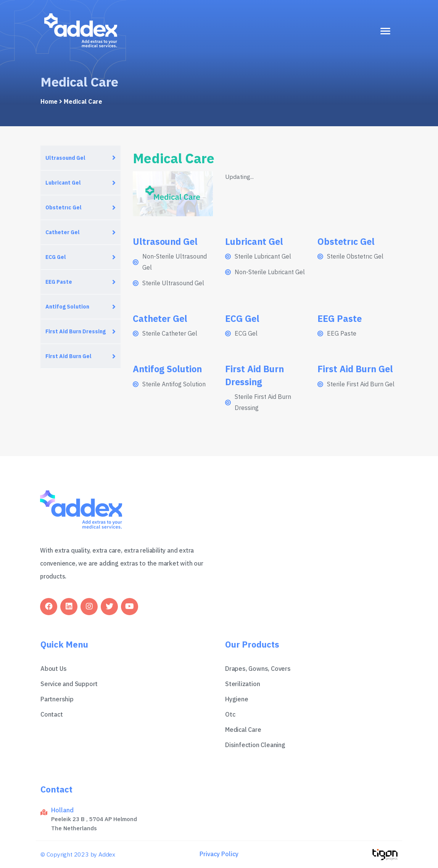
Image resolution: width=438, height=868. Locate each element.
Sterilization (242, 684)
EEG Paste (59, 282)
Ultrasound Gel (65, 158)
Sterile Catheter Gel (170, 333)
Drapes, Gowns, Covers (258, 669)
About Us (53, 669)
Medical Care (243, 730)
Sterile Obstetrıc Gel (355, 256)
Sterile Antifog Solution (174, 384)
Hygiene (237, 699)
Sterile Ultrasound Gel (173, 283)
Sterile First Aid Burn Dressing (263, 402)
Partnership (57, 699)
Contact (52, 714)
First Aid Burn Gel (68, 356)
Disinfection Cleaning (255, 745)
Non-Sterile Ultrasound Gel (175, 262)
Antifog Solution (67, 307)
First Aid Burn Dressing (76, 331)
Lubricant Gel (63, 183)
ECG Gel (56, 257)
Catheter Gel (63, 232)
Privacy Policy (219, 854)
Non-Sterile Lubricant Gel (270, 272)
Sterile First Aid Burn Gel (361, 384)
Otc (230, 714)
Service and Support (69, 684)
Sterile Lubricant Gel (263, 256)
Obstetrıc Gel (64, 207)
